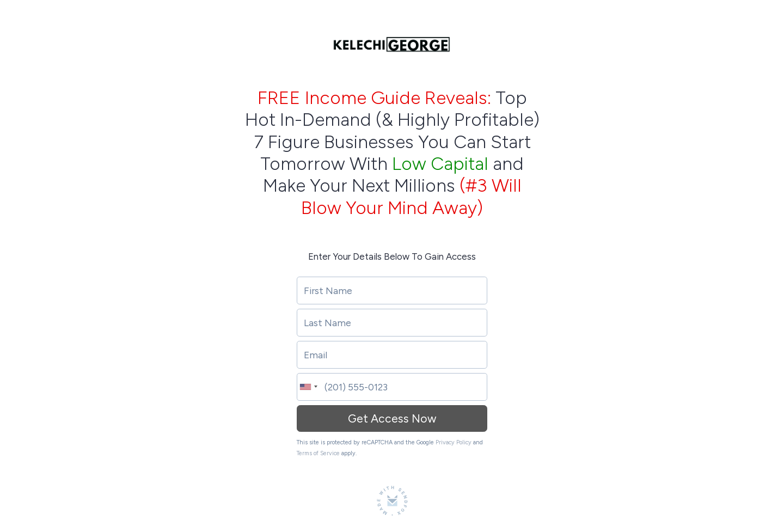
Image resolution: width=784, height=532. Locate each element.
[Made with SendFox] (392, 501)
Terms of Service (318, 453)
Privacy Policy (454, 442)
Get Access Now (392, 418)
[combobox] (307, 387)
